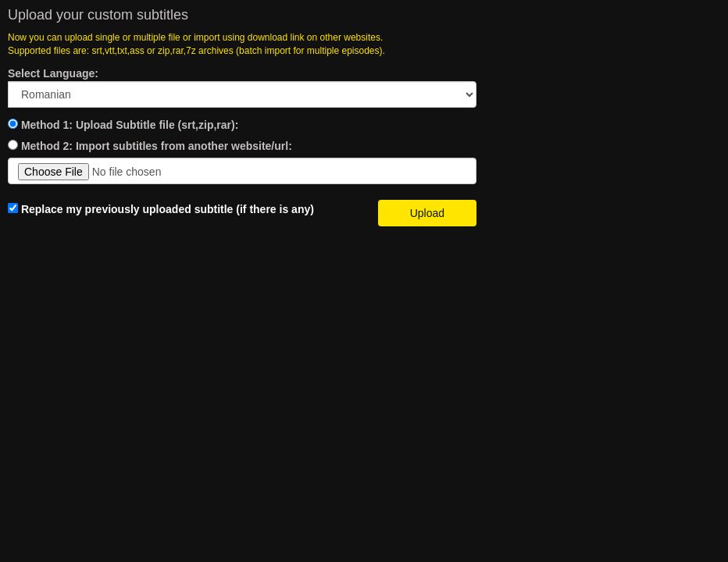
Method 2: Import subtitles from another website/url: (157, 146)
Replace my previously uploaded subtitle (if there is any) (161, 209)
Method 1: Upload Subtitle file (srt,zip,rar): (130, 125)
